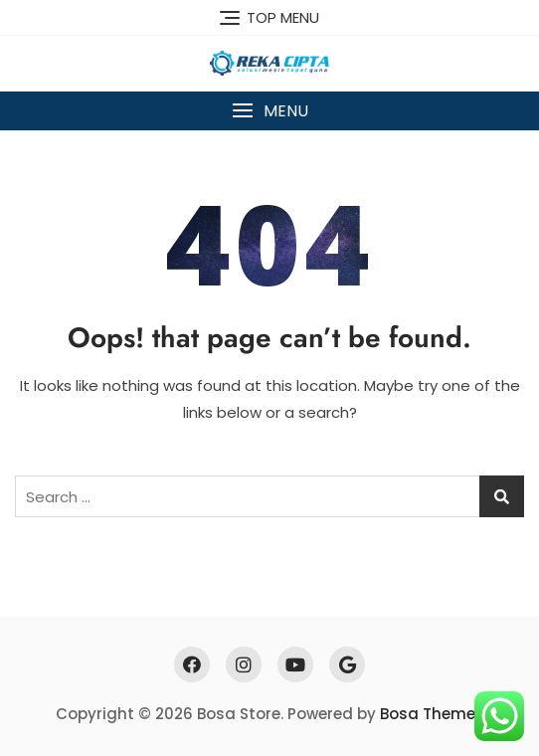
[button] (269, 111)
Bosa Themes (432, 714)
